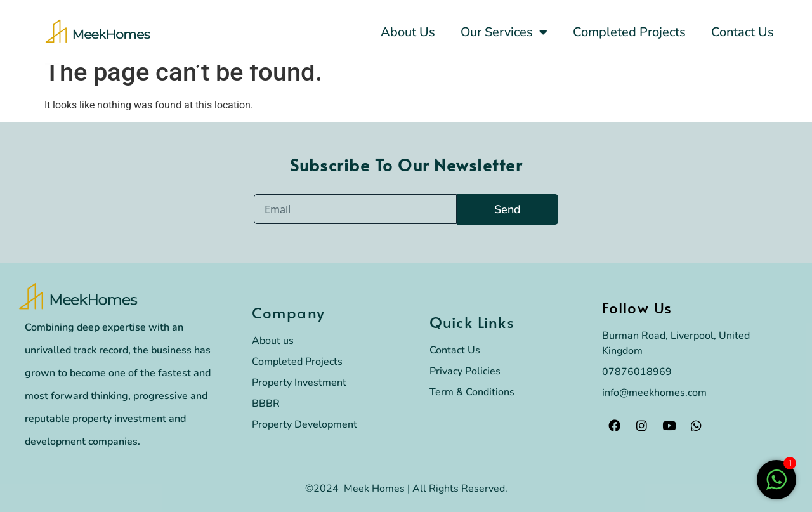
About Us (408, 32)
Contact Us (743, 32)
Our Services (504, 32)
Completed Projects (629, 32)
